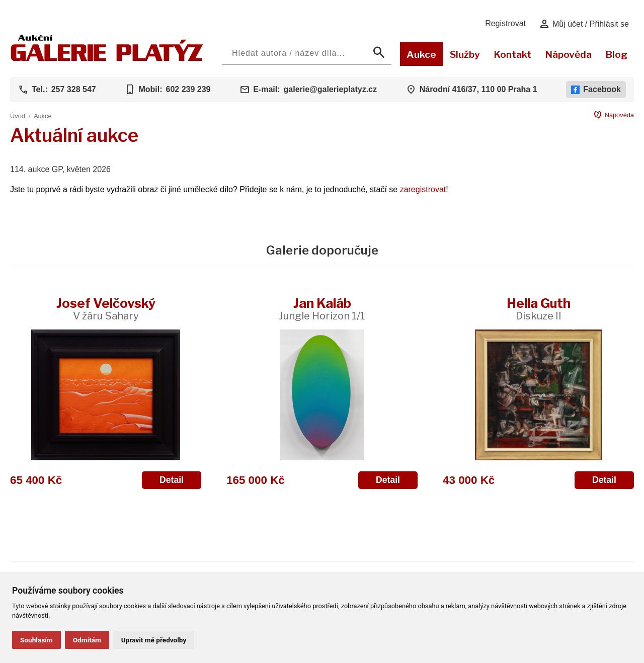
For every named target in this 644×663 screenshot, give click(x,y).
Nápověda (568, 54)
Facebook (596, 90)
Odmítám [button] (87, 640)
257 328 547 (74, 89)
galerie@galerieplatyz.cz (330, 89)
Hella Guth (539, 309)
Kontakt (512, 54)
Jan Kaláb (322, 309)
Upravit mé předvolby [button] (154, 640)
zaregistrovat (423, 189)
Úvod (18, 116)
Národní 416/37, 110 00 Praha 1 (478, 89)
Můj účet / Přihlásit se (584, 24)
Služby (465, 54)
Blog (616, 54)
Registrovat (505, 23)
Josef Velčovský (106, 309)
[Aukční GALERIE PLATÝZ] (107, 59)
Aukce (421, 54)
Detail (172, 480)
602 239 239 (188, 89)
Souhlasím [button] (36, 640)
